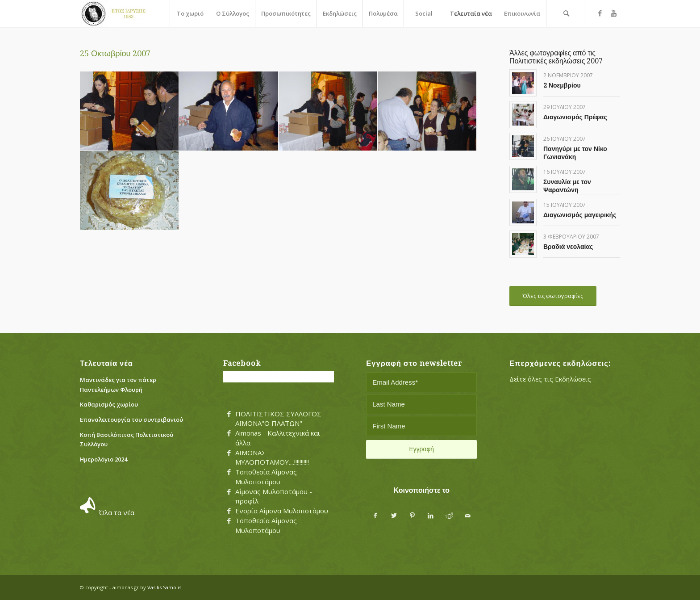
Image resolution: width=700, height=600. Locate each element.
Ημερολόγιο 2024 (104, 459)
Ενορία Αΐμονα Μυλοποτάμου (282, 511)
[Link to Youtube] (613, 13)
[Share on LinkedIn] (431, 516)
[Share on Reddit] (449, 516)
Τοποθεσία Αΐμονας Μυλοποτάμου (266, 477)
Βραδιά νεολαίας (568, 247)
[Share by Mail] (468, 516)
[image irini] (328, 111)
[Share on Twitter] (394, 516)
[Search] (566, 13)
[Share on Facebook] (375, 516)
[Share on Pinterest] (412, 516)
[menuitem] (190, 13)
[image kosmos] (427, 111)
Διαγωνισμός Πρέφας (575, 117)
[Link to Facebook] (600, 13)
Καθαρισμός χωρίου (109, 404)
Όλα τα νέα (117, 512)
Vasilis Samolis (164, 587)
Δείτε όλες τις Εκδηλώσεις (550, 379)
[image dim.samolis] (229, 111)
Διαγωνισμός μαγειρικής (580, 215)
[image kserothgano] (129, 191)
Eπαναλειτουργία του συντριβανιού (131, 420)
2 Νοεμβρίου (562, 85)
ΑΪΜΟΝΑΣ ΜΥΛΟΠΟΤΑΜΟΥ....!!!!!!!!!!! (272, 457)
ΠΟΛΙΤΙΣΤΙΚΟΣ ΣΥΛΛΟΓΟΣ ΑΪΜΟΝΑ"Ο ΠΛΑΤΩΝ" (278, 419)
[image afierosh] (129, 111)
